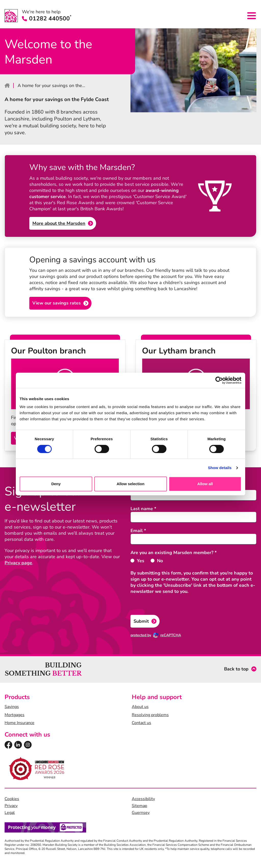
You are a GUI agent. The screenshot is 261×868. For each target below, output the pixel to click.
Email (138, 531)
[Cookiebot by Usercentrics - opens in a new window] (219, 380)
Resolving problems (150, 715)
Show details (220, 468)
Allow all (205, 484)
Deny (56, 484)
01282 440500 (47, 19)
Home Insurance (19, 724)
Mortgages (15, 715)
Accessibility (143, 800)
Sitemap (139, 806)
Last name (143, 509)
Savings (12, 707)
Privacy (11, 806)
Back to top (236, 670)
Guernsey (141, 813)
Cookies (12, 800)
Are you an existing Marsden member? (174, 553)
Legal (10, 813)
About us (140, 707)
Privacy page (18, 563)
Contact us (141, 724)
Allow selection (130, 484)
